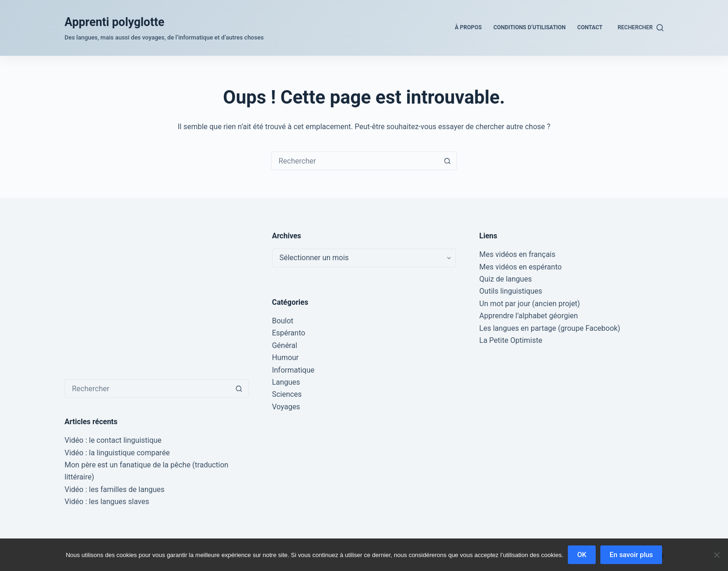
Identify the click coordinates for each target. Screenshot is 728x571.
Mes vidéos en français (517, 254)
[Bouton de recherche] (447, 161)
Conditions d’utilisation (530, 27)
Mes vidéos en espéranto (520, 267)
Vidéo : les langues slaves (107, 502)
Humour (286, 358)
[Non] (716, 555)
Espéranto (289, 333)
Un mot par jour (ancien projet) (530, 304)
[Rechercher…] (355, 161)
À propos (468, 27)
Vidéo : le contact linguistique (113, 440)
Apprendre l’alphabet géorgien (528, 316)
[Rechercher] (640, 28)
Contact (590, 27)
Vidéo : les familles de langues (114, 489)
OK (582, 555)
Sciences (287, 394)
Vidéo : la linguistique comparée (117, 453)
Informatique (293, 370)
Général (285, 345)
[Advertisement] (157, 295)
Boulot (283, 321)
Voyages (286, 407)
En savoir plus (631, 555)
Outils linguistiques (510, 291)
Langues (286, 382)
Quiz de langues (505, 279)
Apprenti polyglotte (114, 22)
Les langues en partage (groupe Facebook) (550, 328)
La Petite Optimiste (511, 340)
